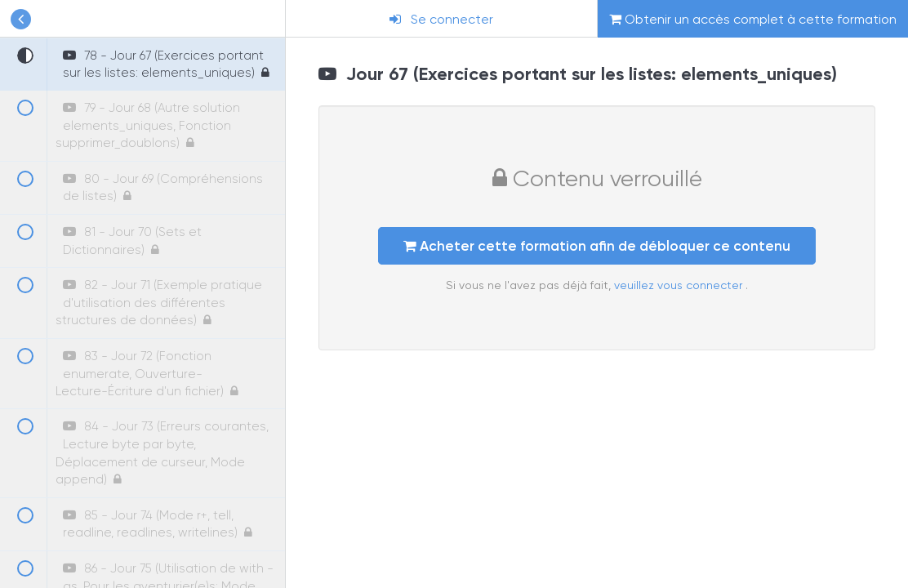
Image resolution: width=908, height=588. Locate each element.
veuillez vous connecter (680, 285)
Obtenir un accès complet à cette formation (753, 19)
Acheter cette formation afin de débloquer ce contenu (597, 246)
